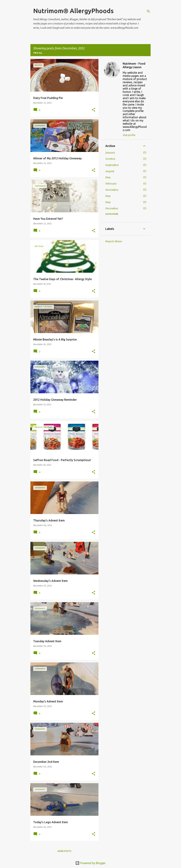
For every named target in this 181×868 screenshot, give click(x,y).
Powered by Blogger (90, 863)
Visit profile (129, 135)
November (112, 190)
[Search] (148, 11)
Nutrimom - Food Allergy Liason (134, 65)
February (111, 184)
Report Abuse (114, 241)
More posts (65, 851)
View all (38, 53)
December (112, 208)
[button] (94, 110)
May (108, 177)
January (110, 153)
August (110, 171)
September (112, 165)
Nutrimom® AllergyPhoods (73, 11)
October (110, 159)
